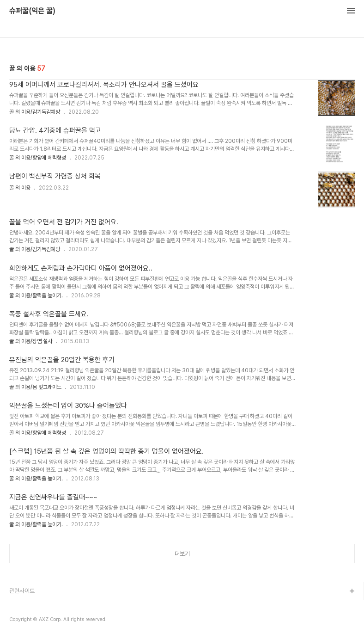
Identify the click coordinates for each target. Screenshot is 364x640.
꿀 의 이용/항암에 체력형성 (38, 158)
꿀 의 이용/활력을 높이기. (36, 295)
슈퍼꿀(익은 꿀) (32, 11)
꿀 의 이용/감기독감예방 (35, 112)
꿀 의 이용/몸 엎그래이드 (35, 387)
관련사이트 (22, 591)
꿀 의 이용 (20, 188)
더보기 (182, 554)
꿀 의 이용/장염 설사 (31, 341)
